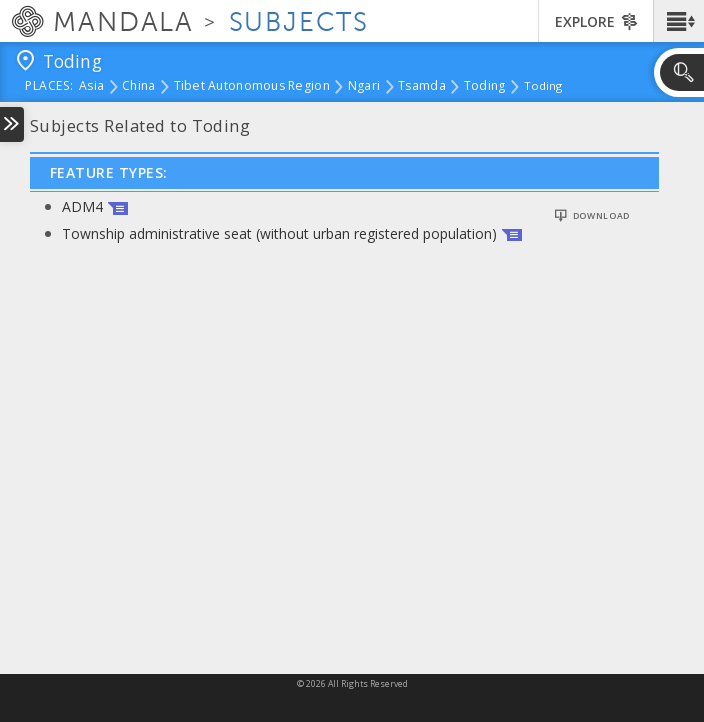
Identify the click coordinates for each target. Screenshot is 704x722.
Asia (91, 87)
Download (601, 216)
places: (49, 87)
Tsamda (422, 87)
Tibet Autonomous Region (252, 87)
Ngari (364, 87)
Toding (485, 87)
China (138, 87)
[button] (678, 21)
